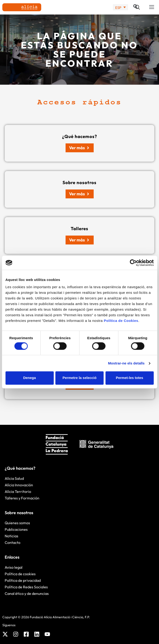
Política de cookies (20, 574)
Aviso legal (14, 567)
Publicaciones (16, 529)
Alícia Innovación (19, 485)
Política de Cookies (121, 321)
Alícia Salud (14, 478)
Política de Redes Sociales (26, 587)
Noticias (11, 536)
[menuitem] (120, 7)
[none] (120, 7)
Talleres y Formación (22, 498)
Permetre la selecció (79, 378)
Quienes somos (17, 523)
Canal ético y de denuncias (27, 593)
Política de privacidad (23, 580)
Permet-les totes (130, 378)
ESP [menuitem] (118, 7)
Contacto (13, 542)
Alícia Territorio (18, 491)
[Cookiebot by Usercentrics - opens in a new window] (133, 263)
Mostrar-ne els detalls (126, 363)
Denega (30, 378)
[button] (152, 7)
